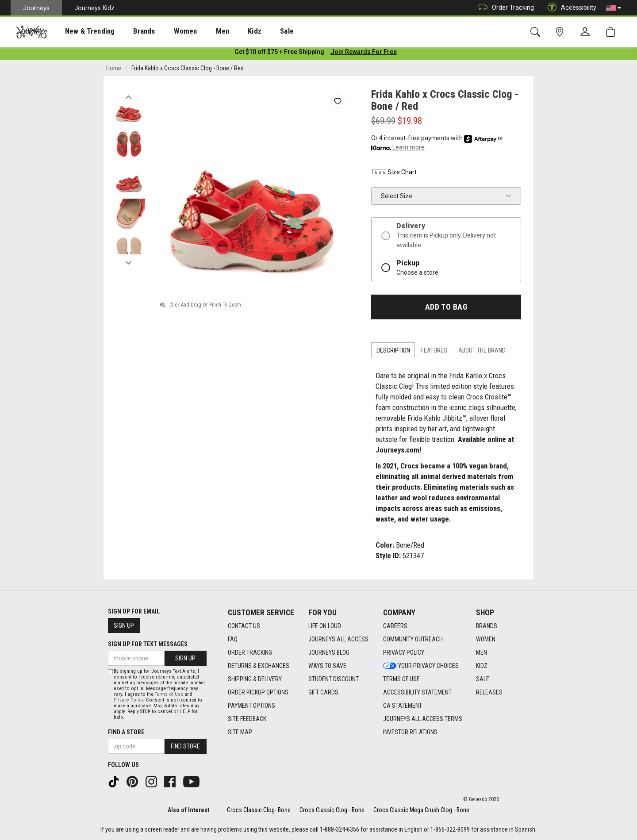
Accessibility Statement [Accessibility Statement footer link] (417, 693)
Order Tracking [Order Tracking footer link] (250, 653)
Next (129, 262)
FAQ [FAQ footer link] (233, 640)
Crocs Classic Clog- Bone (259, 810)
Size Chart (394, 173)
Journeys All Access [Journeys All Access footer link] (338, 640)
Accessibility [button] (570, 8)
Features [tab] (434, 352)
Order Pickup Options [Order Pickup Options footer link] (258, 693)
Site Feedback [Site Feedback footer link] (247, 719)
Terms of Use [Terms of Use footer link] (401, 679)
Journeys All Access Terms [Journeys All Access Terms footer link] (423, 719)
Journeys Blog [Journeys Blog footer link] (329, 653)
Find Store (185, 746)
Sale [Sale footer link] (483, 679)
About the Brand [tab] (482, 352)
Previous (129, 96)
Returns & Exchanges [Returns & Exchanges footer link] (259, 666)
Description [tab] (393, 352)
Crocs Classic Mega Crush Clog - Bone (421, 810)
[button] (614, 8)
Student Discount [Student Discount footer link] (334, 679)
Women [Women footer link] (486, 640)
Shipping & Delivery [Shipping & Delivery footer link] (255, 679)
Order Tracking (504, 8)
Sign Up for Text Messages (148, 644)
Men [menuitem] (199, 31)
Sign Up (124, 626)
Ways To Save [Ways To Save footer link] (327, 666)
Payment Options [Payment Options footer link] (251, 706)
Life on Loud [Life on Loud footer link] (325, 626)
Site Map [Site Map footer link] (240, 733)
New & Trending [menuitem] (81, 31)
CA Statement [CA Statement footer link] (403, 706)
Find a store (126, 732)
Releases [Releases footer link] (489, 693)
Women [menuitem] (167, 31)
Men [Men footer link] (482, 653)
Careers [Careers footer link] (395, 626)
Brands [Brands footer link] (487, 626)
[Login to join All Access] (279, 53)
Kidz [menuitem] (228, 31)
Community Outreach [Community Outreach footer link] (413, 640)
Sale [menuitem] (256, 31)
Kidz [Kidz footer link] (482, 666)
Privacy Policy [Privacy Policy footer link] (404, 653)
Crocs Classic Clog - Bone (332, 810)
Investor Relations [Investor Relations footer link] (410, 733)
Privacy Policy (129, 700)
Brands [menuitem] (130, 31)
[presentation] (82, 31)
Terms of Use (169, 694)
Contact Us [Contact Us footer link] (244, 626)
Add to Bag (446, 308)
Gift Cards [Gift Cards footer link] (323, 693)
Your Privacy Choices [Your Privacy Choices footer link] (421, 666)
